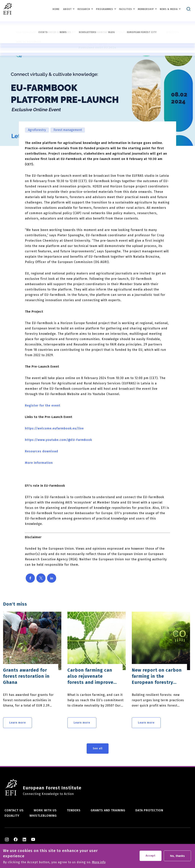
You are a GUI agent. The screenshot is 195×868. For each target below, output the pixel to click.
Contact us (14, 810)
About (67, 9)
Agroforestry (37, 130)
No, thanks (177, 858)
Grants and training (108, 810)
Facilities (125, 9)
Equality (12, 816)
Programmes (105, 9)
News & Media (169, 9)
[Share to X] (41, 578)
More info (99, 864)
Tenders (74, 810)
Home (56, 9)
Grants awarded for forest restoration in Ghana (26, 676)
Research (84, 9)
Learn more (18, 723)
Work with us (45, 810)
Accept (151, 857)
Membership (146, 9)
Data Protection (149, 810)
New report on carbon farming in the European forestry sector (157, 676)
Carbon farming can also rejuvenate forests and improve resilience (90, 676)
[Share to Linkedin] (52, 578)
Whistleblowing (43, 816)
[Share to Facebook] (30, 578)
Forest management (68, 130)
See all (98, 748)
